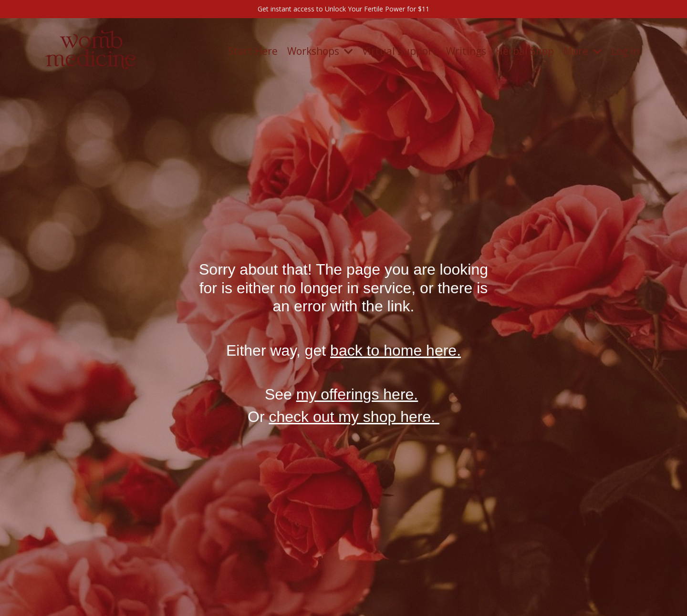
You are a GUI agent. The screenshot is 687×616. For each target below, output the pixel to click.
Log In (625, 51)
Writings (466, 51)
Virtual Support (399, 51)
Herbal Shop (525, 51)
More (583, 51)
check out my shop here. (354, 417)
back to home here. (396, 350)
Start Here (253, 51)
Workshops (320, 51)
